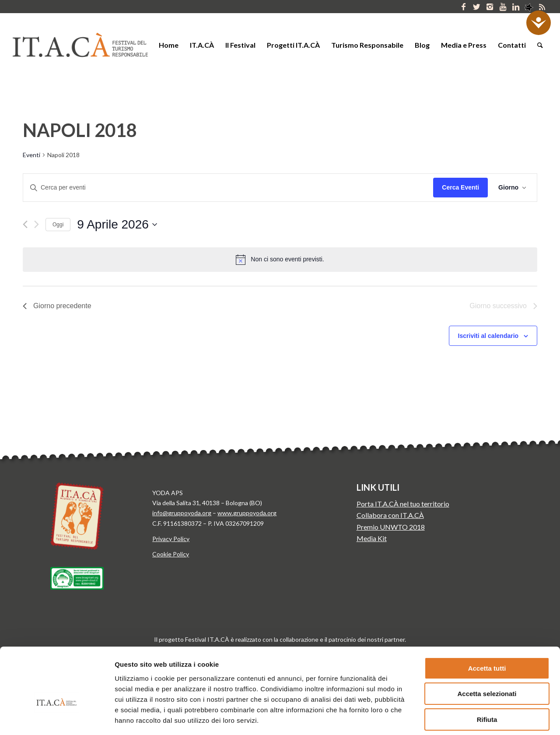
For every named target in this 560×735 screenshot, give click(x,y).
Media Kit (372, 538)
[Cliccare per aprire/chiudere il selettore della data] (117, 225)
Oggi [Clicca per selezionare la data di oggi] (58, 225)
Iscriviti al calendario (488, 336)
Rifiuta (487, 670)
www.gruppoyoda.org (247, 513)
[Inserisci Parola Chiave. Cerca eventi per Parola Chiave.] (228, 188)
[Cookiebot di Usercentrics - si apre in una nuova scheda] (57, 718)
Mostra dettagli (458, 718)
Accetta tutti (487, 619)
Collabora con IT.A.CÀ (390, 515)
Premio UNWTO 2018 (391, 527)
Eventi (31, 155)
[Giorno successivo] (37, 224)
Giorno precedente (57, 306)
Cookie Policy (171, 554)
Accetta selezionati (487, 645)
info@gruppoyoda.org (182, 513)
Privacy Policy (171, 539)
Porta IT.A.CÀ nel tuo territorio (403, 504)
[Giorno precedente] (25, 224)
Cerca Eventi (460, 187)
